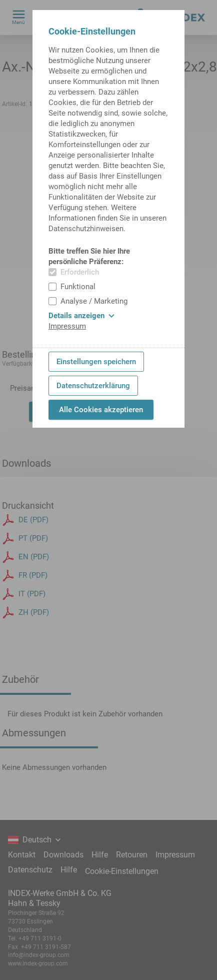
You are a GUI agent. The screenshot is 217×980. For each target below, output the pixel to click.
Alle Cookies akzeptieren (101, 410)
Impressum (67, 326)
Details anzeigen (81, 316)
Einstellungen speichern (96, 362)
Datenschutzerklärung (93, 386)
